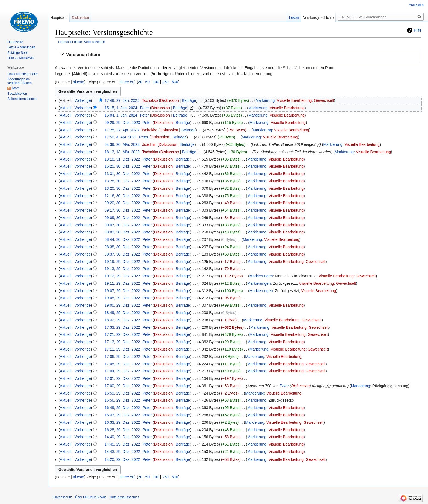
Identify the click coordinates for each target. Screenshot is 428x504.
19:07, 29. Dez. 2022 (122, 291)
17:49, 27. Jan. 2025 (122, 100)
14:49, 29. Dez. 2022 (122, 437)
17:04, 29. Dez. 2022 (122, 371)
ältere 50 (127, 82)
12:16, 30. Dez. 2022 (122, 196)
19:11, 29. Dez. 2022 (122, 283)
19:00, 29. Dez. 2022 (122, 305)
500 (175, 82)
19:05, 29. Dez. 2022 (122, 298)
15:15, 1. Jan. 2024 (121, 108)
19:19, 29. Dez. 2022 (122, 262)
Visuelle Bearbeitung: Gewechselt (305, 100)
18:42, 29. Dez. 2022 (122, 320)
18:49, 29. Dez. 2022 (122, 313)
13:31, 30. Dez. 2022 (122, 174)
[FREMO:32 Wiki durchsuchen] (381, 17)
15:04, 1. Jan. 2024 (121, 115)
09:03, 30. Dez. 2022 (122, 232)
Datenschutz (63, 497)
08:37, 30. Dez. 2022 (122, 254)
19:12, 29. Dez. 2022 (122, 276)
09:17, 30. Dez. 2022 (122, 210)
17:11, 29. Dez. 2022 (122, 349)
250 (165, 82)
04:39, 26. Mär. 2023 (122, 144)
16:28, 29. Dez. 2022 (122, 430)
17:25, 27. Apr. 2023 (122, 130)
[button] (238, 55)
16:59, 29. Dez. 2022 (122, 393)
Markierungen (261, 276)
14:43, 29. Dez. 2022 (122, 452)
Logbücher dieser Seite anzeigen (82, 42)
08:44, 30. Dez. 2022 (122, 239)
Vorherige (83, 100)
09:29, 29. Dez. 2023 (122, 123)
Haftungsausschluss (124, 497)
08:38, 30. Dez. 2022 (122, 247)
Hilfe (418, 30)
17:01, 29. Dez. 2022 (122, 378)
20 (140, 82)
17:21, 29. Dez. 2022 (122, 334)
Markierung (265, 100)
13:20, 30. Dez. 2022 (122, 188)
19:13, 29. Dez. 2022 (122, 269)
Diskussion (170, 100)
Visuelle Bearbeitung (287, 108)
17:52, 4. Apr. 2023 (121, 137)
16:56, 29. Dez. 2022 (122, 400)
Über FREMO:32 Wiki (91, 497)
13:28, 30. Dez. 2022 (122, 181)
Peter (284, 386)
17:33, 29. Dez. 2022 (122, 327)
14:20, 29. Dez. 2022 (122, 459)
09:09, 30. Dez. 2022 (122, 218)
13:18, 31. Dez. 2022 (122, 159)
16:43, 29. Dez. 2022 (122, 415)
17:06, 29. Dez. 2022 (122, 357)
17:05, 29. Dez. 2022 (122, 364)
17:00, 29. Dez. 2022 (122, 386)
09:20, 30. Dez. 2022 (122, 203)
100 (156, 82)
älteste (78, 82)
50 (148, 82)
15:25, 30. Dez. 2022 (122, 166)
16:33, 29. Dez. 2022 (122, 422)
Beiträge (189, 100)
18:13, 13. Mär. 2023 (122, 152)
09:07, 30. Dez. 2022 (122, 225)
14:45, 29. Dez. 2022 (122, 444)
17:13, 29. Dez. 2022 (122, 342)
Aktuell (66, 108)
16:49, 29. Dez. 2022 (122, 408)
